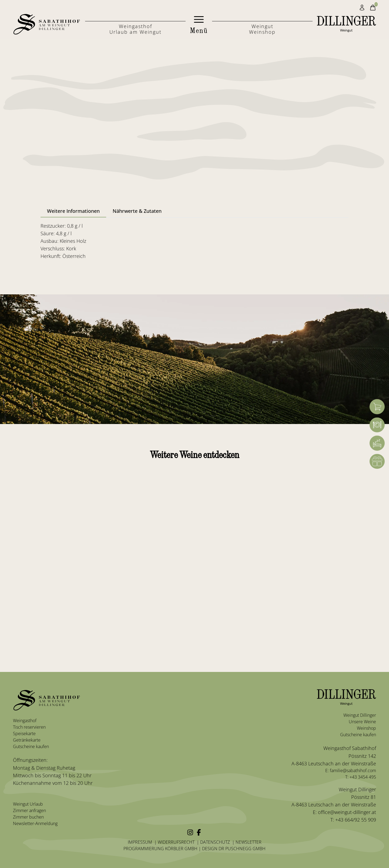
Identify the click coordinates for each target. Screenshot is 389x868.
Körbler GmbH (181, 849)
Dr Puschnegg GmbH (242, 849)
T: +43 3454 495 (361, 777)
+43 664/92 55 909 (355, 820)
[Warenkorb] (377, 407)
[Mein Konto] (362, 8)
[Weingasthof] (377, 425)
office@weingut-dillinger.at (347, 812)
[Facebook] (199, 832)
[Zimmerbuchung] (377, 443)
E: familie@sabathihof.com (351, 771)
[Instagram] (190, 832)
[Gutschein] (377, 462)
